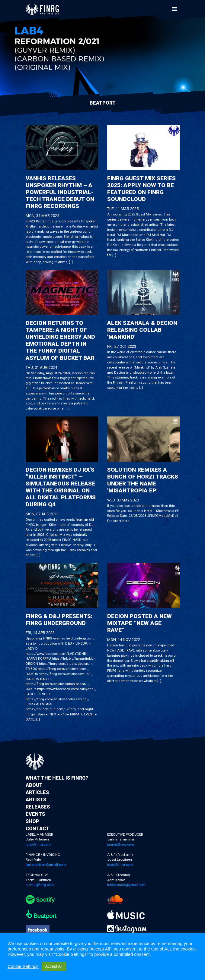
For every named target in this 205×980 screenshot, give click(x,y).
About (34, 785)
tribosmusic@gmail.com (126, 885)
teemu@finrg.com (40, 885)
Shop (32, 821)
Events (35, 814)
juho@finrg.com (38, 845)
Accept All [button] (54, 966)
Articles (37, 792)
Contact (37, 829)
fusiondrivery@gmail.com (46, 865)
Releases (38, 807)
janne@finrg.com (121, 845)
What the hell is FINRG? (57, 778)
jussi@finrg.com (120, 865)
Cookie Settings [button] (23, 966)
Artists (36, 800)
